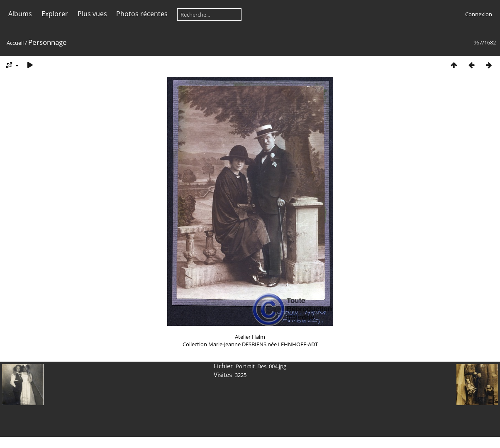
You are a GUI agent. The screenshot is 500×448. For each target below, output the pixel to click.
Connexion (479, 14)
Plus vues (92, 14)
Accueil (15, 43)
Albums (20, 14)
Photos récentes (142, 14)
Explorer (55, 14)
